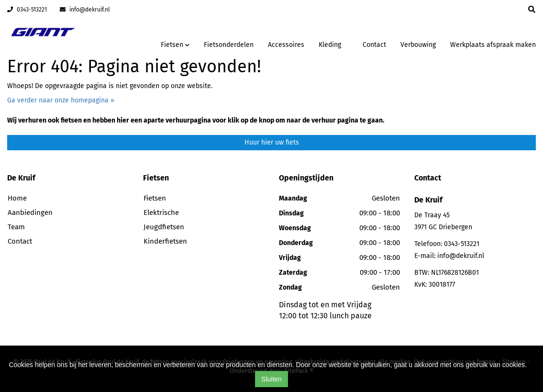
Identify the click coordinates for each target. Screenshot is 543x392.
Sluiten (271, 379)
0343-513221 (27, 10)
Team (16, 227)
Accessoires (286, 45)
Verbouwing (418, 45)
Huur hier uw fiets (272, 142)
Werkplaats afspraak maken (493, 45)
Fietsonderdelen (229, 45)
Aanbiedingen (30, 213)
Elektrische (161, 213)
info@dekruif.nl (85, 10)
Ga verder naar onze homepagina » (61, 100)
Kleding (330, 45)
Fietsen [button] (175, 45)
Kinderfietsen (165, 241)
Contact (374, 45)
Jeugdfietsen (164, 227)
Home (17, 198)
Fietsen (155, 198)
